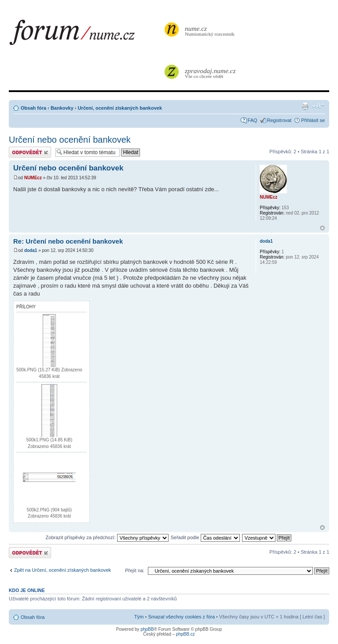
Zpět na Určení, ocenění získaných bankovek (62, 570)
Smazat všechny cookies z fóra (181, 617)
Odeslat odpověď (30, 152)
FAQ (253, 120)
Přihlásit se (313, 120)
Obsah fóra (33, 108)
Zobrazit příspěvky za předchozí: (107, 537)
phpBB (147, 629)
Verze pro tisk (305, 106)
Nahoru (322, 228)
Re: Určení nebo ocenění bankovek (68, 241)
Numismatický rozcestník (211, 31)
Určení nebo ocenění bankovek (70, 140)
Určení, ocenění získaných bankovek (120, 108)
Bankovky (62, 108)
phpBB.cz (186, 634)
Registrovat (279, 120)
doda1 (31, 250)
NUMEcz (33, 178)
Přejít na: (135, 570)
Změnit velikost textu (318, 106)
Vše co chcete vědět (211, 73)
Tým (139, 617)
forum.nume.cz (86, 35)
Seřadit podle (205, 537)
